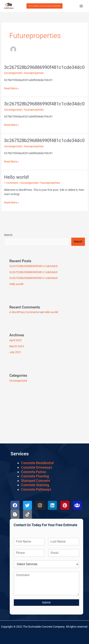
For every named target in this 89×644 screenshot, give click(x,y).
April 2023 (15, 340)
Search (8, 235)
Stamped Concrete (36, 481)
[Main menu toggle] (81, 6)
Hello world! (17, 177)
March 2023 (17, 346)
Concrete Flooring (35, 476)
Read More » (12, 88)
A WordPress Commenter (25, 312)
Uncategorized (13, 73)
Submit (46, 602)
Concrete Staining (35, 485)
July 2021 (15, 352)
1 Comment (11, 183)
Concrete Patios (33, 472)
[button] (44, 6)
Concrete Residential (37, 463)
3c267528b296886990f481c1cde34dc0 (44, 67)
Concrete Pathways (36, 489)
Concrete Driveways (37, 467)
